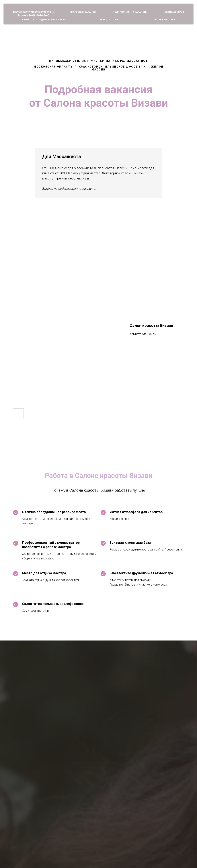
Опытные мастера (163, 20)
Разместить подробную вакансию (44, 20)
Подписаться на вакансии (130, 12)
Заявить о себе (109, 20)
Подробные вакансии (83, 12)
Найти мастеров (173, 12)
